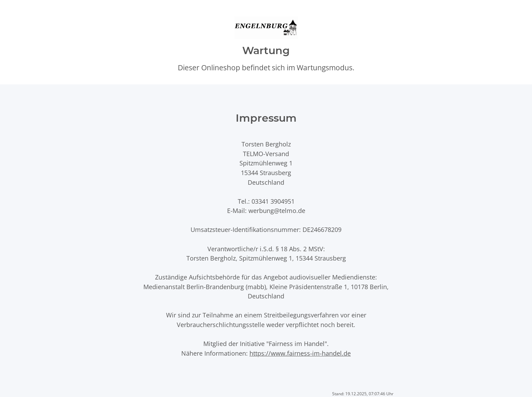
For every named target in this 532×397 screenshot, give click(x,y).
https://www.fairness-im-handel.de (300, 353)
